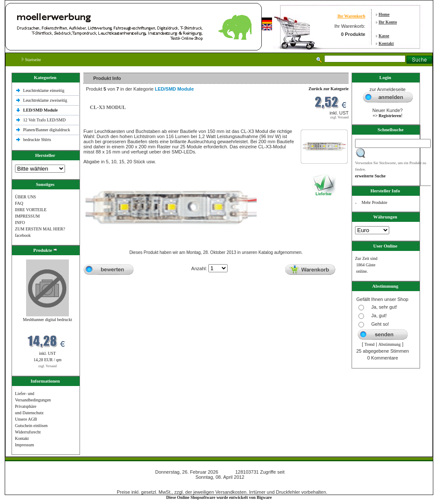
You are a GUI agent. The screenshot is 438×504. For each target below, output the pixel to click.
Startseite (31, 60)
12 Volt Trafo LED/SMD (44, 120)
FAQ (19, 203)
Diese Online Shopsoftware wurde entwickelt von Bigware (219, 497)
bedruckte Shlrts (37, 140)
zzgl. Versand (48, 366)
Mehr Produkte (374, 202)
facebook (23, 235)
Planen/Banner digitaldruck (47, 130)
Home (384, 14)
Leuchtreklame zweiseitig (46, 100)
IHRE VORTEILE (31, 210)
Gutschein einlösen (31, 426)
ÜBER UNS (25, 197)
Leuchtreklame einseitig (44, 90)
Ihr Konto (388, 22)
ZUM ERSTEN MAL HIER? (40, 229)
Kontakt (386, 43)
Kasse (384, 36)
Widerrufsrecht (28, 432)
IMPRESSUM (27, 216)
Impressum (24, 445)
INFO (20, 223)
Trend (370, 344)
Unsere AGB (26, 419)
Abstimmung (390, 344)
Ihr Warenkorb (351, 16)
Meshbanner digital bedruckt (48, 320)
